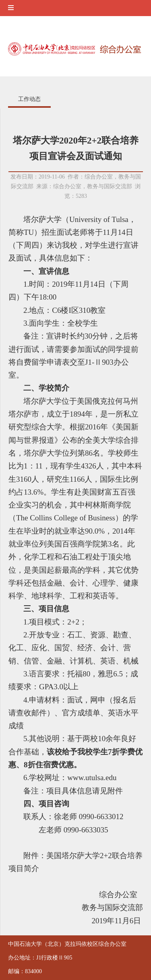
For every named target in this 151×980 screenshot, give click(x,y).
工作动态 (29, 99)
